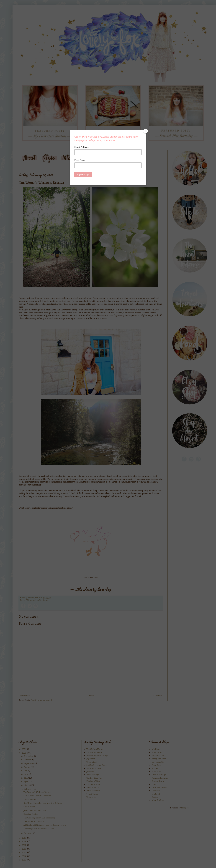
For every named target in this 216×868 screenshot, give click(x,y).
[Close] (146, 131)
